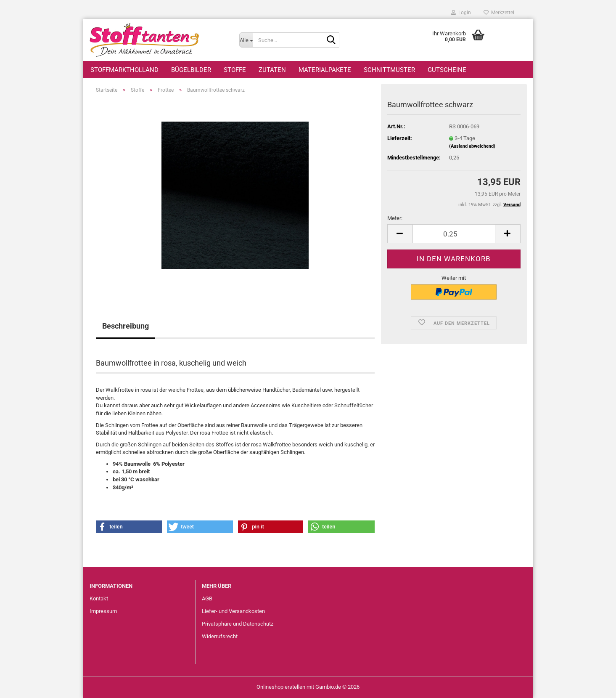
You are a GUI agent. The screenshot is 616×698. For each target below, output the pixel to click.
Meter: (395, 218)
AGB (207, 598)
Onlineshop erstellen (281, 687)
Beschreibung (126, 326)
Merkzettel (499, 13)
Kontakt (99, 598)
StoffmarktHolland (124, 70)
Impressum (103, 611)
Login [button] (461, 13)
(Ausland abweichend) (472, 146)
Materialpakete (325, 70)
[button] (400, 234)
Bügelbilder (191, 70)
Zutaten (272, 70)
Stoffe (235, 70)
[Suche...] (246, 40)
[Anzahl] (454, 234)
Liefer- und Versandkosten (233, 611)
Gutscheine (447, 70)
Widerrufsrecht (220, 636)
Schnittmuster (389, 70)
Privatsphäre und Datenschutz (238, 624)
